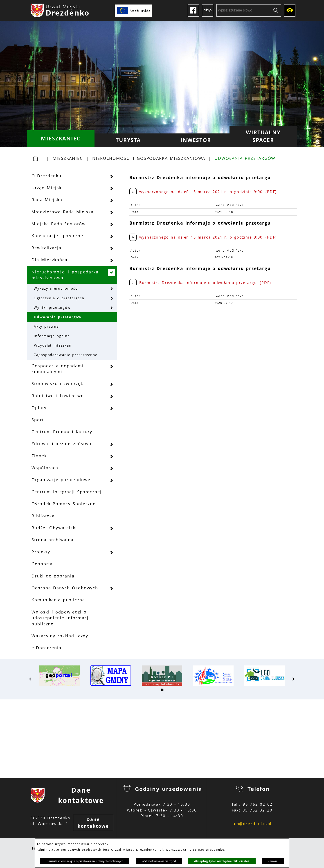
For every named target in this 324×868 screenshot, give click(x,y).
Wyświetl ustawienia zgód (159, 861)
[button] (30, 679)
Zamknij (273, 861)
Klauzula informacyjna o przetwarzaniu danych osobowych (84, 861)
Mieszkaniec (68, 158)
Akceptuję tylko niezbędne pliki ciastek (222, 861)
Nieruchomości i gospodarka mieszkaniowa (149, 158)
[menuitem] (61, 139)
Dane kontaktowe (93, 823)
